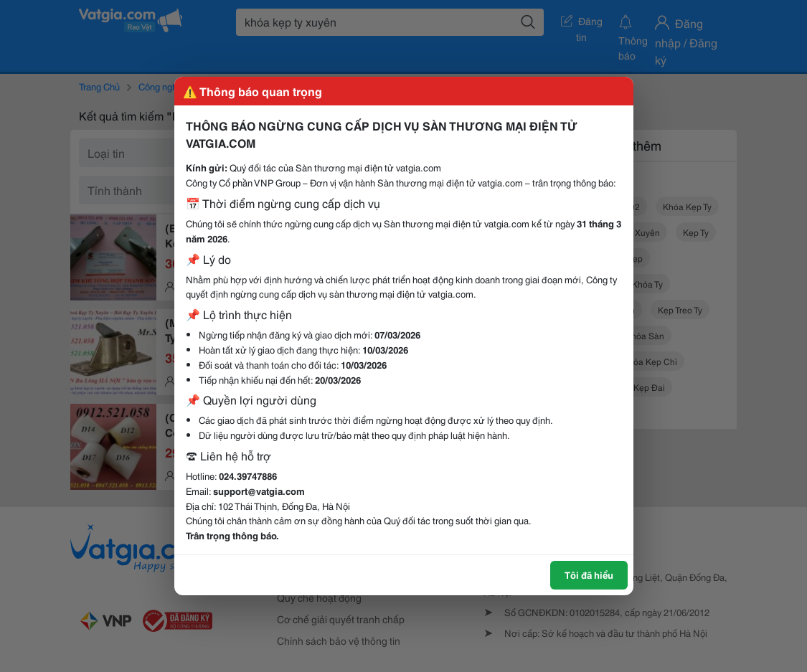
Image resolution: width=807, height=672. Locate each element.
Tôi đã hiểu (589, 574)
